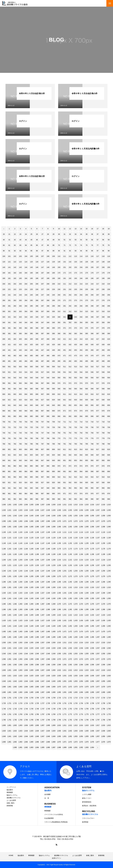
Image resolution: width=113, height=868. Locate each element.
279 (109, 300)
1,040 (4, 516)
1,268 (48, 576)
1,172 (70, 549)
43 (20, 240)
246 (37, 295)
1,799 (109, 720)
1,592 (70, 665)
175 (87, 273)
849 (53, 460)
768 (48, 438)
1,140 (4, 543)
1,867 (42, 742)
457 (98, 350)
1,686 (37, 692)
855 (87, 460)
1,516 (92, 643)
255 (87, 295)
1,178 (103, 549)
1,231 (65, 565)
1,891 (76, 747)
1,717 (98, 698)
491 (65, 361)
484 (26, 361)
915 (87, 477)
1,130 (59, 538)
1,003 (20, 505)
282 (15, 306)
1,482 (15, 637)
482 (15, 361)
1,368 (48, 604)
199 (109, 278)
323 (20, 317)
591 (65, 389)
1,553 (76, 654)
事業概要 (10, 792)
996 (92, 499)
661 (9, 411)
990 (59, 499)
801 (9, 449)
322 (15, 317)
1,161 (9, 549)
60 (4, 245)
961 (9, 494)
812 (70, 449)
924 (26, 483)
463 (20, 356)
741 (9, 433)
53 (76, 240)
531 (65, 372)
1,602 (15, 670)
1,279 (109, 576)
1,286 (37, 582)
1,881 (20, 747)
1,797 (98, 720)
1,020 (4, 510)
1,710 (59, 698)
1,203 (20, 560)
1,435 (87, 620)
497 (98, 361)
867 (42, 466)
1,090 (59, 527)
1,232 (70, 565)
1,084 (26, 527)
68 (48, 245)
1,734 (81, 703)
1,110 (59, 532)
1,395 (87, 609)
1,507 (42, 643)
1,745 (31, 709)
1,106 (37, 532)
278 (103, 300)
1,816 (92, 725)
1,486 (37, 637)
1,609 (53, 670)
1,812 (70, 725)
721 (9, 427)
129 (53, 262)
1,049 (53, 516)
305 (31, 311)
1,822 (15, 731)
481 (9, 361)
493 (76, 361)
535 (87, 372)
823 (20, 455)
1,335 (87, 593)
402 (15, 339)
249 (53, 295)
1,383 (20, 609)
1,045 (31, 516)
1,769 (53, 714)
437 (98, 345)
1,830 (59, 731)
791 (65, 444)
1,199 (109, 554)
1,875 (87, 742)
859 (109, 460)
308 (48, 311)
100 (4, 256)
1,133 (76, 538)
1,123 (20, 538)
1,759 (109, 709)
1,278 (103, 576)
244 (26, 295)
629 (53, 400)
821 (9, 455)
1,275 (87, 576)
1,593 (76, 665)
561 (9, 383)
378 (103, 328)
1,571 (65, 659)
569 (53, 383)
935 (87, 483)
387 (42, 334)
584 (26, 389)
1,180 (4, 554)
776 (92, 438)
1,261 (9, 576)
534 (81, 372)
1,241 (9, 571)
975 (87, 494)
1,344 (26, 598)
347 (42, 322)
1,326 (37, 593)
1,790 (59, 720)
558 (103, 378)
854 (81, 460)
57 (98, 240)
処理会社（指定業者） (90, 806)
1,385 (31, 609)
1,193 (76, 554)
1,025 (31, 510)
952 (70, 488)
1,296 (92, 582)
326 (37, 317)
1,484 (26, 637)
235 (87, 289)
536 (92, 372)
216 (92, 284)
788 (48, 444)
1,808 (48, 725)
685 (31, 416)
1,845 (31, 736)
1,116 (92, 532)
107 (42, 256)
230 (59, 289)
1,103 (20, 532)
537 (98, 372)
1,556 (92, 654)
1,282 (15, 582)
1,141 (9, 543)
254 (81, 295)
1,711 (65, 698)
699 (109, 416)
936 (92, 483)
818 (103, 449)
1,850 (59, 736)
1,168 (48, 549)
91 (65, 251)
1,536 (92, 648)
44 (26, 240)
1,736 (92, 703)
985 (31, 499)
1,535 (87, 648)
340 (4, 322)
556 (92, 378)
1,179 (109, 549)
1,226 (37, 565)
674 (81, 411)
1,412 (70, 615)
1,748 (48, 709)
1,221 (9, 565)
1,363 (20, 604)
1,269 (53, 576)
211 (65, 284)
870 (59, 466)
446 (37, 350)
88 (48, 251)
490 (59, 361)
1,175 (87, 549)
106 (37, 256)
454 (81, 350)
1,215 (87, 560)
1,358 (103, 598)
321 (9, 317)
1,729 (53, 703)
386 (37, 334)
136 (92, 262)
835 (87, 455)
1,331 (65, 593)
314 (81, 311)
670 (59, 411)
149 (53, 267)
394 (81, 334)
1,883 (31, 747)
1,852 (70, 736)
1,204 (26, 560)
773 (76, 438)
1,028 (48, 510)
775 (87, 438)
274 (81, 300)
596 (92, 389)
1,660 (4, 687)
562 (15, 383)
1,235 (87, 565)
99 (109, 251)
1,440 (4, 626)
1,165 (31, 549)
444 (26, 350)
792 (70, 444)
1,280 (4, 582)
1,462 (15, 631)
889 (53, 471)
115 (87, 256)
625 (31, 400)
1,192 (70, 554)
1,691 (65, 692)
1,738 (103, 703)
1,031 (65, 510)
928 (48, 483)
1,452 (70, 626)
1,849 (53, 736)
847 (42, 460)
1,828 (48, 731)
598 (103, 389)
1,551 (65, 654)
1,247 (42, 571)
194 (81, 278)
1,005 (31, 505)
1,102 (15, 532)
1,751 (65, 709)
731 (65, 427)
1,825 (31, 731)
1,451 (65, 626)
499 (109, 361)
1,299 (109, 582)
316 (92, 311)
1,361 (9, 604)
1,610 (59, 670)
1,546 (37, 654)
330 (59, 317)
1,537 (98, 648)
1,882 (26, 747)
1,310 (59, 587)
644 (26, 405)
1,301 (9, 587)
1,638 (103, 676)
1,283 (20, 582)
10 (59, 229)
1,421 (9, 620)
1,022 (15, 510)
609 (53, 394)
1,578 (103, 659)
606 (37, 394)
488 (48, 361)
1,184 (26, 554)
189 (53, 278)
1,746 (37, 709)
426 (37, 345)
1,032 (70, 510)
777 (98, 438)
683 (20, 416)
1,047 (42, 516)
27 (42, 234)
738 (103, 427)
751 (65, 433)
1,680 (4, 692)
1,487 (42, 637)
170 (59, 273)
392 (70, 334)
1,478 (103, 631)
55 (87, 240)
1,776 (92, 714)
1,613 (76, 670)
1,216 (92, 560)
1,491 (65, 637)
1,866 (37, 742)
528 (48, 372)
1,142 (15, 543)
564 (26, 383)
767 (42, 438)
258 (103, 295)
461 (9, 356)
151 (65, 267)
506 (37, 367)
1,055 (87, 516)
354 (81, 322)
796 (92, 444)
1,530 (59, 648)
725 (31, 427)
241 (9, 295)
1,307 (42, 587)
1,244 (26, 571)
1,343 (20, 598)
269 (53, 300)
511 (65, 367)
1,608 (48, 670)
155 (87, 267)
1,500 (4, 643)
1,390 (59, 609)
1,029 (53, 510)
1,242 (15, 571)
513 (76, 367)
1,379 (109, 604)
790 (59, 444)
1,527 (42, 648)
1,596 (92, 665)
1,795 (87, 720)
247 (42, 295)
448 (48, 350)
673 (76, 411)
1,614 (81, 670)
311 (65, 311)
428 (48, 345)
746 (37, 433)
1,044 (26, 516)
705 (31, 422)
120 (4, 262)
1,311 (65, 587)
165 (31, 273)
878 (103, 466)
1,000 (4, 505)
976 (92, 494)
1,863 (20, 742)
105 (31, 256)
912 (70, 477)
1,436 (92, 620)
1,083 (20, 527)
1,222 (15, 565)
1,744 (26, 709)
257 (98, 295)
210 (59, 284)
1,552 (70, 654)
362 (15, 328)
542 (15, 378)
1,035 (87, 510)
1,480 (4, 637)
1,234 (81, 565)
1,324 (26, 593)
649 (53, 405)
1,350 (59, 598)
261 (9, 300)
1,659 (109, 681)
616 (92, 394)
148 (48, 267)
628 (48, 400)
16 (92, 229)
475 (87, 356)
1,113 (76, 532)
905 (31, 477)
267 (42, 300)
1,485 (31, 637)
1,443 (20, 626)
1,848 (48, 736)
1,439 (109, 620)
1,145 (31, 543)
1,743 (20, 709)
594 (81, 389)
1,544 (26, 654)
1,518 (103, 643)
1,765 (31, 714)
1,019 (109, 505)
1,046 (37, 516)
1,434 (81, 620)
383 (20, 334)
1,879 (109, 742)
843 (20, 460)
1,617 (98, 670)
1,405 (31, 615)
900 (4, 477)
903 (20, 477)
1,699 (109, 692)
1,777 (98, 714)
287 (42, 306)
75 (87, 245)
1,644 (26, 681)
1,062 (15, 521)
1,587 (42, 665)
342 (15, 322)
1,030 (59, 510)
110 (59, 256)
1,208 (48, 560)
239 (109, 289)
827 (42, 455)
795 (87, 444)
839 (109, 455)
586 (37, 389)
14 (81, 229)
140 (4, 267)
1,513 (76, 643)
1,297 (98, 582)
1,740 (4, 709)
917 (98, 477)
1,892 (81, 747)
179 (109, 273)
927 (42, 483)
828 (48, 455)
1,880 (15, 747)
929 (53, 483)
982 (15, 499)
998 (103, 499)
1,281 (9, 582)
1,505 (31, 643)
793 (76, 444)
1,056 (92, 516)
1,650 (59, 681)
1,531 (65, 648)
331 (65, 317)
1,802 (15, 725)
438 (103, 345)
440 (4, 350)
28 (48, 234)
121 (9, 262)
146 (37, 267)
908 (48, 477)
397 (98, 334)
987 (42, 499)
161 (9, 273)
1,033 (76, 510)
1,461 (9, 631)
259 (109, 295)
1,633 (76, 676)
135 (87, 262)
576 (92, 383)
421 (9, 345)
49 (54, 240)
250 (59, 295)
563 (20, 383)
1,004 (26, 505)
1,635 (87, 676)
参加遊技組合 (87, 802)
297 (98, 306)
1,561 (9, 659)
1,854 (81, 736)
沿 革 (47, 798)
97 (98, 251)
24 (26, 234)
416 (92, 339)
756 (92, 433)
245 (31, 295)
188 (48, 278)
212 (70, 284)
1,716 (92, 698)
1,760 (4, 714)
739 (109, 427)
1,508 (48, 643)
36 (92, 234)
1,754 (81, 709)
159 (109, 267)
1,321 (9, 593)
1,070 (59, 521)
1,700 (4, 698)
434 (81, 345)
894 (81, 471)
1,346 (37, 598)
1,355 (87, 598)
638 (103, 400)
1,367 (42, 604)
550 (59, 378)
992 (70, 499)
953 (76, 488)
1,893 (87, 747)
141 (9, 267)
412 (70, 339)
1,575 (87, 659)
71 (65, 245)
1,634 (81, 676)
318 (103, 311)
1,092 (70, 527)
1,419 (109, 615)
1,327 (42, 593)
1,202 (15, 560)
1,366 (37, 604)
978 (103, 494)
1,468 (48, 631)
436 (92, 345)
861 (9, 466)
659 (109, 405)
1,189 (53, 554)
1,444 (26, 626)
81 (9, 251)
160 (4, 273)
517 (98, 367)
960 (4, 494)
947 (42, 488)
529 (53, 372)
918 (103, 477)
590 (59, 389)
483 (20, 361)
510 (59, 367)
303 (20, 311)
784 (26, 444)
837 (98, 455)
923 (20, 483)
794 (81, 444)
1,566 (37, 659)
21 (9, 234)
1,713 (76, 698)
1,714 (81, 698)
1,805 (31, 725)
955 (87, 488)
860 (4, 466)
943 (20, 488)
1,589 (53, 665)
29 (54, 234)
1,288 (48, 582)
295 (87, 306)
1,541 (9, 654)
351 (65, 322)
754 (81, 433)
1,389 (53, 609)
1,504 (26, 643)
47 (42, 240)
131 (65, 262)
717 (98, 422)
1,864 (26, 742)
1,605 (31, 670)
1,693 (76, 692)
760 (4, 438)
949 (53, 488)
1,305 (31, 587)
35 (87, 234)
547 (42, 378)
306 (37, 311)
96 (92, 251)
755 (87, 433)
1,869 (53, 742)
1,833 (76, 731)
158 (103, 267)
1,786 (37, 720)
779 (109, 438)
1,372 (70, 604)
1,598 (103, 665)
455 (87, 350)
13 (76, 229)
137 (98, 262)
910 (59, 477)
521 (9, 372)
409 (53, 339)
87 (42, 251)
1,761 (9, 714)
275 (87, 300)
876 (92, 466)
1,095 (87, 527)
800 (4, 449)
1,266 (37, 576)
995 (87, 499)
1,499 (109, 637)
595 (87, 389)
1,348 (48, 598)
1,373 (76, 604)
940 (4, 488)
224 (26, 289)
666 (37, 411)
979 (109, 494)
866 (37, 466)
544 (26, 378)
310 (59, 311)
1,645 (31, 681)
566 (37, 383)
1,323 (20, 593)
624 (26, 400)
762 (15, 438)
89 (54, 251)
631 (65, 400)
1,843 (20, 736)
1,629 (53, 676)
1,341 (9, 598)
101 (9, 256)
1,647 (42, 681)
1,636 (92, 676)
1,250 (59, 571)
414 (81, 339)
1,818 (103, 725)
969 (53, 494)
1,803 (20, 725)
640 (4, 405)
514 (81, 367)
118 (103, 256)
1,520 (4, 648)
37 (98, 234)
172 (70, 273)
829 (53, 455)
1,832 (70, 731)
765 (31, 438)
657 (98, 405)
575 (87, 383)
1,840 (4, 736)
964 (26, 494)
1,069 (53, 521)
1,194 (81, 554)
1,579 (109, 659)
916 (92, 477)
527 (42, 372)
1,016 (92, 505)
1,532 (70, 648)
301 (9, 311)
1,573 (76, 659)
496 (92, 361)
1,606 (37, 670)
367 (42, 328)
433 (76, 345)
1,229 (53, 565)
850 (59, 460)
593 (76, 389)
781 (9, 444)
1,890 (70, 747)
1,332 (70, 593)
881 (9, 471)
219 (109, 284)
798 (103, 444)
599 (109, 389)
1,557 (98, 654)
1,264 (26, 576)
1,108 (48, 532)
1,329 (53, 593)
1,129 (53, 538)
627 (42, 400)
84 (26, 251)
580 (4, 389)
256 (92, 295)
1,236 (92, 565)
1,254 (81, 571)
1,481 (9, 637)
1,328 (48, 593)
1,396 (92, 609)
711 (65, 422)
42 (15, 240)
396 (92, 334)
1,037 (98, 510)
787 (42, 444)
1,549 (53, 654)
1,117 (98, 532)
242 (15, 295)
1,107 (42, 532)
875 (87, 466)
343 (20, 322)
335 (87, 317)
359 (109, 322)
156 (92, 267)
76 (92, 245)
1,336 (92, 593)
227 (42, 289)
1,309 (53, 587)
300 (4, 311)
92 (70, 251)
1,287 (42, 582)
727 (42, 427)
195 (87, 278)
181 (9, 278)
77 (98, 245)
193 (76, 278)
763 (20, 438)
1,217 (98, 560)
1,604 (26, 670)
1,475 (87, 631)
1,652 (70, 681)
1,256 (92, 571)
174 (81, 273)
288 (48, 306)
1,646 (37, 681)
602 (15, 394)
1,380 (4, 609)
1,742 (15, 709)
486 (37, 361)
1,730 (59, 703)
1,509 (53, 643)
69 (54, 245)
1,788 (48, 720)
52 (70, 240)
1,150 (59, 543)
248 (48, 295)
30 (59, 234)
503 (20, 367)
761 (9, 438)
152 (70, 267)
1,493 (76, 637)
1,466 (37, 631)
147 (42, 267)
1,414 (81, 615)
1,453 (76, 626)
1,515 (87, 643)
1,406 (37, 615)
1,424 (26, 620)
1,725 (31, 703)
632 (70, 400)
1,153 (76, 543)
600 (4, 394)
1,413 (76, 615)
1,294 (81, 582)
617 (98, 394)
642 (15, 405)
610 (59, 394)
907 (42, 477)
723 (20, 427)
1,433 (76, 620)
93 (76, 251)
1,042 (15, 516)
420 (4, 345)
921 (9, 483)
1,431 (65, 620)
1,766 (37, 714)
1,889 (65, 747)
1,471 (65, 631)
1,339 (109, 593)
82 (15, 251)
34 (81, 234)
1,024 (26, 510)
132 (70, 262)
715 (87, 422)
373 (76, 328)
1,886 (48, 747)
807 (42, 449)
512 (70, 367)
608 (48, 394)
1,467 (42, 631)
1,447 (42, 626)
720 (4, 427)
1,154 (81, 543)
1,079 (109, 521)
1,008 (48, 505)
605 (31, 394)
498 (103, 361)
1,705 (31, 698)
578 (103, 383)
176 (92, 273)
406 (37, 339)
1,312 (70, 587)
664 (26, 411)
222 (15, 289)
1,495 (87, 637)
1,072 (70, 521)
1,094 (81, 527)
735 (87, 427)
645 (31, 405)
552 (70, 378)
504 (26, 367)
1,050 (59, 516)
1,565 (31, 659)
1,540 (4, 654)
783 (20, 444)
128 (48, 262)
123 (20, 262)
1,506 (37, 643)
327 (42, 317)
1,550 (59, 654)
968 (48, 494)
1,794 (81, 720)
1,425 (31, 620)
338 (103, 317)
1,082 (15, 527)
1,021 (9, 510)
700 (4, 422)
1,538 (103, 648)
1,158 (103, 543)
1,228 (48, 565)
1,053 (76, 516)
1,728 (48, 703)
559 (109, 378)
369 (53, 328)
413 (76, 339)
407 (42, 339)
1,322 (15, 593)
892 (70, 471)
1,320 (4, 593)
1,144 (26, 543)
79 (109, 245)
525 (31, 372)
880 (4, 471)
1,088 (48, 527)
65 (31, 245)
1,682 (15, 692)
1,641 (9, 681)
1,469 (53, 631)
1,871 (65, 742)
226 (37, 289)
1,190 (59, 554)
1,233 (76, 565)
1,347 (42, 598)
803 (20, 449)
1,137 (98, 538)
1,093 (76, 527)
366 (37, 328)
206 (37, 284)
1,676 (92, 687)
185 (31, 278)
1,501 (9, 643)
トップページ (11, 787)
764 (26, 438)
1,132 (70, 538)
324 (26, 317)
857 (98, 460)
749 (53, 433)
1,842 (15, 736)
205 (31, 284)
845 (31, 460)
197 (98, 278)
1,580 (4, 665)
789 (53, 444)
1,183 (20, 554)
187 (42, 278)
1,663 (20, 687)
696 (92, 416)
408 (48, 339)
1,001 (9, 505)
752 (70, 433)
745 (31, 433)
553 (76, 378)
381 (9, 334)
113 (76, 256)
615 (87, 394)
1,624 (26, 676)
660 (4, 411)
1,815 (87, 725)
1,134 (81, 538)
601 (9, 394)
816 (92, 449)
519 (109, 367)
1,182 (15, 554)
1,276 (92, 576)
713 (76, 422)
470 (59, 356)
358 (103, 322)
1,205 (31, 560)
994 (81, 499)
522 (15, 372)
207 (42, 284)
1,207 (42, 560)
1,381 (9, 609)
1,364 (26, 604)
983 (20, 499)
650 (59, 405)
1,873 (76, 742)
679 (109, 411)
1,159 (109, 543)
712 (70, 422)
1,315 (87, 587)
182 (15, 278)
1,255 (87, 571)
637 (98, 400)
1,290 (59, 582)
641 (9, 405)
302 (15, 311)
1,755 (87, 709)
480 (4, 361)
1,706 (37, 698)
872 (70, 466)
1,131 (65, 538)
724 (26, 427)
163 (20, 273)
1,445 (31, 626)
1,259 (109, 571)
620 (4, 400)
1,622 (15, 676)
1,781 (9, 720)
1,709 (53, 698)
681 (9, 416)
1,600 (4, 670)
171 (65, 273)
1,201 (9, 560)
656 (92, 405)
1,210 (59, 560)
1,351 (65, 598)
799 (109, 444)
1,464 (26, 631)
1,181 (9, 554)
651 (65, 405)
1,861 (9, 742)
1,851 (65, 736)
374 (81, 328)
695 (87, 416)
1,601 (9, 670)
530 (59, 372)
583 (20, 389)
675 (87, 411)
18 (103, 229)
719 (109, 422)
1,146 (37, 543)
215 (87, 284)
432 (70, 345)
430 (59, 345)
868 (48, 466)
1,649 (53, 681)
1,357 (98, 598)
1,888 (59, 747)
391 (65, 334)
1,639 (109, 676)
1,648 (48, 681)
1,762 (15, 714)
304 (26, 311)
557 (98, 378)
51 (65, 240)
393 (76, 334)
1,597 (98, 665)
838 (103, 455)
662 (15, 411)
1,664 (26, 687)
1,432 (70, 620)
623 (20, 400)
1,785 (31, 720)
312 (70, 311)
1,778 (103, 714)
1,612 (70, 670)
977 (98, 494)
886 (37, 471)
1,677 (98, 687)
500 (4, 367)
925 (31, 483)
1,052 (70, 516)
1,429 (53, 620)
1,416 (92, 615)
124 (26, 262)
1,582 (15, 665)
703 (20, 422)
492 (70, 361)
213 (76, 284)
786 (37, 444)
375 (87, 328)
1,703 (20, 698)
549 (53, 378)
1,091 (65, 527)
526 (37, 372)
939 (109, 483)
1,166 (37, 549)
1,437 (98, 620)
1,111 (65, 532)
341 (9, 322)
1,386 (37, 609)
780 (4, 444)
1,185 (31, 554)
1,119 (109, 532)
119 (109, 256)
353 (76, 322)
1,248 (48, 571)
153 (76, 267)
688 (48, 416)
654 (81, 405)
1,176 (92, 549)
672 (70, 411)
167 (42, 273)
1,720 (4, 703)
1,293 (76, 582)
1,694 (81, 692)
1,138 (103, 538)
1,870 (59, 742)
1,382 (15, 609)
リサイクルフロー (88, 818)
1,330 (59, 593)
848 (48, 460)
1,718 (103, 698)
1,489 (53, 637)
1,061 (9, 521)
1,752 (70, 709)
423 (20, 345)
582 (15, 389)
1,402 (15, 615)
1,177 (98, 549)
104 (26, 256)
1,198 (103, 554)
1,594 (81, 665)
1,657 (98, 681)
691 (65, 416)
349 (53, 322)
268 (48, 300)
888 (48, 471)
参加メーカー (87, 798)
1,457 (98, 626)
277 (98, 300)
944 (26, 488)
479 (109, 356)
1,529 (53, 648)
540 (4, 378)
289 (53, 306)
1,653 (76, 681)
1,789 (53, 720)
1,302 (15, 587)
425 (31, 345)
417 (98, 339)
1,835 (87, 731)
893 (76, 471)
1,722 (15, 703)
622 (15, 400)
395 (87, 334)
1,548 (48, 654)
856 (92, 460)
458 (103, 350)
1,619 (109, 670)
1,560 (4, 659)
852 (70, 460)
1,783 (20, 720)
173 (76, 273)
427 (42, 345)
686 (37, 416)
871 (65, 466)
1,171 (65, 549)
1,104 (26, 532)
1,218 (103, 560)
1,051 (65, 516)
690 (59, 416)
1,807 (42, 725)
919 (109, 477)
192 (70, 278)
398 (103, 334)
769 (53, 438)
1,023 (20, 510)
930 (59, 483)
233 (76, 289)
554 (81, 378)
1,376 (92, 604)
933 (76, 483)
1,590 (59, 665)
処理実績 (85, 822)
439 (109, 345)
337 (98, 317)
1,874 (81, 742)
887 (42, 471)
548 (48, 378)
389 (53, 334)
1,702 (15, 698)
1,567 (42, 659)
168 (48, 273)
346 (37, 322)
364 (26, 328)
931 (65, 483)
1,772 (70, 714)
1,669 (53, 687)
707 (42, 422)
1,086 (37, 527)
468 (48, 356)
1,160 (4, 549)
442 (15, 350)
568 (48, 383)
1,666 (37, 687)
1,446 (37, 626)
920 (4, 483)
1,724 (26, 703)
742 (15, 433)
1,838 (103, 731)
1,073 (76, 521)
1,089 (53, 527)
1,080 (4, 527)
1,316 (92, 587)
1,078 (103, 521)
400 (4, 339)
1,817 (98, 725)
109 (53, 256)
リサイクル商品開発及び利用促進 (56, 822)
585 (31, 389)
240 (4, 295)
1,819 (109, 725)
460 (4, 356)
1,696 (92, 692)
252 (70, 295)
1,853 (76, 736)
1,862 (15, 742)
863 (20, 466)
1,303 (20, 587)
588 (48, 389)
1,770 (59, 714)
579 (109, 383)
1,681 (9, 692)
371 (65, 328)
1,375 (87, 604)
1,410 (59, 615)
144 (26, 267)
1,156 (92, 543)
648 (48, 405)
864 (26, 466)
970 (59, 494)
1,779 (109, 714)
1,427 (42, 620)
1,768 (48, 714)
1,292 (70, 582)
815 (87, 449)
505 (31, 367)
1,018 (103, 505)
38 (103, 234)
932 (70, 483)
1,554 (81, 654)
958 (103, 488)
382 (15, 334)
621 (9, 400)
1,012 (70, 505)
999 (109, 499)
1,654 (81, 681)
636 (92, 400)
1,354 (81, 598)
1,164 (26, 549)
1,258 (103, 571)
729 (53, 427)
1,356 (92, 598)
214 (81, 284)
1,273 (76, 576)
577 (98, 383)
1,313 (76, 587)
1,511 (65, 643)
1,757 (98, 709)
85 (31, 251)
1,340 (4, 598)
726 (37, 427)
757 (98, 433)
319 (109, 311)
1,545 (31, 654)
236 (92, 289)
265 (31, 300)
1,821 (9, 731)
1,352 (70, 598)
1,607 (42, 670)
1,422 (15, 620)
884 (26, 471)
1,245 (31, 571)
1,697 (98, 692)
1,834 (81, 731)
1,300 (4, 587)
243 (20, 295)
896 (92, 471)
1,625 (31, 676)
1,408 (48, 615)
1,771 (65, 714)
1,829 (53, 731)
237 (98, 289)
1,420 (4, 620)
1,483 (20, 637)
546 (37, 378)
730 (59, 427)
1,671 (65, 687)
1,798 (103, 720)
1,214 (81, 560)
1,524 (26, 648)
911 (65, 477)
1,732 (70, 703)
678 (103, 411)
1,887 (53, 747)
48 (48, 240)
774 (81, 438)
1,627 (42, 676)
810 (59, 449)
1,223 (20, 565)
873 (76, 466)
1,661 (9, 687)
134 (81, 262)
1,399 (109, 609)
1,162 (15, 549)
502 (15, 367)
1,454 (81, 626)
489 (53, 361)
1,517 (98, 643)
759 (109, 433)
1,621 (9, 676)
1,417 (98, 615)
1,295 (87, 582)
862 (15, 466)
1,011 (65, 505)
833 (76, 455)
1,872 (70, 742)
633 (76, 400)
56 (92, 240)
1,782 (15, 720)
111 (65, 256)
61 (9, 245)
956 (92, 488)
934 (81, 483)
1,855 (87, 736)
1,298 (103, 582)
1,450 (59, 626)
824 (26, 455)
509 (53, 367)
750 (59, 433)
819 (109, 449)
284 (26, 306)
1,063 (20, 521)
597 (98, 389)
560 (4, 383)
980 (4, 499)
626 (37, 400)
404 (26, 339)
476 (92, 356)
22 (15, 234)
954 (81, 488)
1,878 (103, 742)
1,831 (65, 731)
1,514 (81, 643)
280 (4, 306)
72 (70, 245)
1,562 (15, 659)
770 (59, 438)
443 (20, 350)
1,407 (42, 615)
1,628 (48, 676)
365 (31, 328)
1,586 (37, 665)
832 (70, 455)
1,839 (109, 731)
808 (48, 449)
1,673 (76, 687)
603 (20, 394)
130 (59, 262)
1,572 (70, 659)
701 (9, 422)
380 (4, 334)
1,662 (15, 687)
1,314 (81, 587)
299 (109, 306)
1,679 (109, 687)
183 (20, 278)
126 (37, 262)
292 (70, 306)
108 (48, 256)
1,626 (37, 676)
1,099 (109, 527)
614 (81, 394)
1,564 (26, 659)
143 (20, 267)
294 (81, 306)
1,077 (98, 521)
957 (98, 488)
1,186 (37, 554)
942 (15, 488)
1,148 (48, 543)
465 (31, 356)
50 (59, 240)
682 (15, 416)
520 (4, 372)
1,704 (26, 698)
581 (9, 389)
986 (37, 499)
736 (92, 427)
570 (59, 383)
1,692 (70, 692)
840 (4, 460)
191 (65, 278)
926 (37, 483)
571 (65, 383)
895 (87, 471)
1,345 (31, 598)
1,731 (65, 703)
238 (103, 289)
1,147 (42, 543)
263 (20, 300)
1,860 (4, 742)
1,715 (87, 698)
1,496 (92, 637)
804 (26, 449)
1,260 (4, 576)
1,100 (4, 532)
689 (53, 416)
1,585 (31, 665)
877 (98, 466)
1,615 (87, 670)
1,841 (9, 736)
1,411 (65, 615)
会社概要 (47, 794)
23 (20, 234)
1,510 (59, 643)
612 (70, 394)
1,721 (9, 703)
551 (65, 378)
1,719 (109, 698)
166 (37, 273)
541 (9, 378)
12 (70, 229)
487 (42, 361)
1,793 (76, 720)
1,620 (4, 676)
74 (81, 245)
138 (103, 262)
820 (4, 455)
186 (37, 278)
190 (59, 278)
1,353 (76, 598)
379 (109, 328)
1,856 (92, 736)
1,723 (20, 703)
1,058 (103, 516)
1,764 (26, 714)
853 (76, 460)
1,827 (42, 731)
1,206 (37, 560)
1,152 (70, 543)
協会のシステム (12, 795)
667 (42, 411)
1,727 (42, 703)
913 (76, 477)
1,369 (53, 604)
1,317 (98, 587)
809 (53, 449)
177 (98, 273)
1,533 (76, 648)
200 (4, 284)
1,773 (76, 714)
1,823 (20, 731)
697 (98, 416)
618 (103, 394)
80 (4, 251)
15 (87, 229)
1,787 (42, 720)
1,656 (92, 681)
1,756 (92, 709)
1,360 (4, 604)
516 (92, 367)
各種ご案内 (10, 803)
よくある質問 (11, 800)
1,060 (4, 521)
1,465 (31, 631)
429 (53, 345)
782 (15, 444)
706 (37, 422)
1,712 (70, 698)
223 (20, 289)
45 (31, 240)
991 (65, 499)
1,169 (53, 549)
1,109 (53, 532)
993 (76, 499)
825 (31, 455)
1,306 (37, 587)
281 (9, 306)
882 (15, 471)
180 (4, 278)
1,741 (9, 709)
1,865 (31, 742)
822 (15, 455)
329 (53, 317)
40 (4, 240)
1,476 (92, 631)
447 (42, 350)
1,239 (109, 565)
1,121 (9, 538)
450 (59, 350)
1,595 (87, 665)
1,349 (53, 598)
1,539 (109, 648)
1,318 (103, 587)
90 (59, 251)
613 (76, 394)
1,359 (109, 598)
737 (98, 427)
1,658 (103, 681)
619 (109, 394)
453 (76, 350)
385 (31, 334)
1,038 (103, 510)
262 (15, 300)
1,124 (26, 538)
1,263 (20, 576)
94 (81, 251)
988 (48, 499)
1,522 (15, 648)
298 (103, 306)
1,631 (65, 676)
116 (92, 256)
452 (70, 350)
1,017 (98, 505)
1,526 (37, 648)
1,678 (103, 687)
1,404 (26, 615)
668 (48, 411)
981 (9, 499)
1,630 (59, 676)
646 (37, 405)
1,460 (4, 631)
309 (53, 311)
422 (15, 345)
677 (98, 411)
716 (92, 422)
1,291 (65, 582)
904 (26, 477)
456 (92, 350)
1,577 (98, 659)
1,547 (42, 654)
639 (109, 400)
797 (98, 444)
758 (103, 433)
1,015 (87, 505)
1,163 (20, 549)
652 (70, 405)
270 (59, 300)
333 (76, 317)
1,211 (65, 560)
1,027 (42, 510)
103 (20, 256)
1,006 (37, 505)
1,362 (15, 604)
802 (15, 449)
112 (70, 256)
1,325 (31, 593)
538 (103, 372)
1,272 (70, 576)
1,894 (92, 747)
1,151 (65, 543)
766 (37, 438)
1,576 (92, 659)
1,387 (42, 609)
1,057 (98, 516)
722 (15, 427)
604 (26, 394)
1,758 (103, 709)
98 (103, 251)
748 (48, 433)
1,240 (4, 571)
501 (9, 367)
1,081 (9, 527)
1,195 (87, 554)
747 (42, 433)
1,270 (59, 576)
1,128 (48, 538)
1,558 (103, 654)
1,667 (42, 687)
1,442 (15, 626)
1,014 (81, 505)
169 (53, 273)
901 (9, 477)
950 (59, 488)
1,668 (48, 687)
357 (98, 322)
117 (98, 256)
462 (15, 356)
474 (81, 356)
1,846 (37, 736)
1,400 (4, 615)
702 (15, 422)
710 (59, 422)
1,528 (48, 648)
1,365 (31, 604)
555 (87, 378)
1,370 (59, 604)
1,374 (81, 604)
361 (9, 328)
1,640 (4, 681)
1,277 (98, 576)
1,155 (87, 543)
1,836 (92, 731)
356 (92, 322)
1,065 (31, 521)
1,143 (20, 543)
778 (103, 438)
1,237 (98, 565)
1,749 (53, 709)
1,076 (92, 521)
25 (31, 234)
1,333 (76, 593)
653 (76, 405)
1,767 (42, 714)
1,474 (81, 631)
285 (31, 306)
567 (42, 383)
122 (15, 262)
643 (20, 405)
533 (76, 372)
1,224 (26, 565)
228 (48, 289)
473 (76, 356)
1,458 (103, 626)
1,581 (9, 665)
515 (87, 367)
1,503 (20, 643)
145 (31, 267)
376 (92, 328)
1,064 (26, 521)
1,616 (92, 670)
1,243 (20, 571)
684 (26, 416)
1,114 (81, 532)
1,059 (109, 516)
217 (98, 284)
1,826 (37, 731)
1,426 (37, 620)
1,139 (109, 538)
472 (70, 356)
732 (70, 427)
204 (26, 284)
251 (65, 295)
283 (20, 306)
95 (87, 251)
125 (31, 262)
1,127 (42, 538)
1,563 (20, 659)
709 (53, 422)
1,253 (76, 571)
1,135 (87, 538)
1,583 (20, 665)
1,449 (53, 626)
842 (15, 460)
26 (37, 234)
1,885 (42, 747)
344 (26, 322)
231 (65, 289)
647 (42, 405)
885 (31, 471)
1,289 (53, 582)
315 (87, 311)
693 (76, 416)
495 (87, 361)
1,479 (109, 631)
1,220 (4, 565)
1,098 (103, 527)
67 (42, 245)
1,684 (26, 692)
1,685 (31, 692)
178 (103, 273)
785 (31, 444)
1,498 (103, 637)
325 (31, 317)
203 (20, 284)
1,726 (37, 703)
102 (15, 256)
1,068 (48, 521)
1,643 (20, 681)
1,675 (87, 687)
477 (98, 356)
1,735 (87, 703)
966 (37, 494)
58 (103, 240)
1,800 (4, 725)
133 (76, 262)
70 (59, 245)
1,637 (98, 676)
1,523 (20, 648)
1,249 (53, 571)
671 (65, 411)
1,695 (87, 692)
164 (26, 273)
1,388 (48, 609)
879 (109, 466)
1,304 (26, 587)
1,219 (109, 560)
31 (65, 234)
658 (103, 405)
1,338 (103, 593)
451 (65, 350)
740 (4, 433)
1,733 (76, 703)
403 (20, 339)
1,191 (65, 554)
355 (87, 322)
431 (65, 345)
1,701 (9, 698)
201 (9, 284)
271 (65, 300)
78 (103, 245)
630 (59, 400)
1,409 (53, 615)
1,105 (31, 532)
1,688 (48, 692)
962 (15, 494)
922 (15, 483)
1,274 (81, 576)
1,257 (98, 571)
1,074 (81, 521)
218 (103, 284)
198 (103, 278)
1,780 (4, 720)
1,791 (65, 720)
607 (42, 394)
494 (81, 361)
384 (26, 334)
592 (70, 389)
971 (65, 494)
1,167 (42, 549)
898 (103, 471)
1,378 (103, 604)
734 (81, 427)
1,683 (20, 692)
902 (15, 477)
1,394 (81, 609)
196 (92, 278)
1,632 (70, 676)
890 (59, 471)
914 (81, 477)
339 (109, 317)
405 (31, 339)
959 (109, 488)
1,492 (70, 637)
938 (103, 483)
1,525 (31, 648)
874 (81, 466)
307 (42, 311)
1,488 (48, 637)
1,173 (76, 549)
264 (26, 300)
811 (65, 449)
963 (20, 494)
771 (65, 438)
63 (20, 245)
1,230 (59, 565)
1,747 (42, 709)
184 (26, 278)
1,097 (98, 527)
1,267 (42, 576)
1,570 (59, 659)
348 (48, 322)
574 (81, 383)
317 (98, 311)
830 (59, 455)
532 (70, 372)
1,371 (65, 604)
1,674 (81, 687)
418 (103, 339)
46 (37, 240)
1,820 (4, 731)
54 (81, 240)
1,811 (65, 725)
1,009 (53, 505)
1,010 (59, 505)
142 (15, 267)
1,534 (81, 648)
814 (81, 449)
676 (92, 411)
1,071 (65, 521)
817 (98, 449)
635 (87, 400)
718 (103, 422)
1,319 (109, 587)
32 (70, 234)
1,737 (98, 703)
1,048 (48, 516)
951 (65, 488)
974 (81, 494)
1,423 (20, 620)
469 (53, 356)
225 (31, 289)
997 (98, 499)
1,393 (76, 609)
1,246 (37, 571)
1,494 (81, 637)
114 (81, 256)
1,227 (42, 565)
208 (48, 284)
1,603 (20, 670)
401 (9, 339)
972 (70, 494)
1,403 (20, 615)
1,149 (53, 543)
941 (9, 488)
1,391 (65, 609)
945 (31, 488)
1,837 (98, 731)
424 (26, 345)
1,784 (26, 720)
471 (65, 356)
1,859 (109, 736)
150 (59, 267)
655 (87, 405)
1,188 (48, 554)
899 (109, 471)
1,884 (37, 747)
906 (37, 477)
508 (48, 367)
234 (81, 289)
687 (42, 416)
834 (81, 455)
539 (109, 372)
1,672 (70, 687)
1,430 (59, 620)
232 (70, 289)
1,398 (103, 609)
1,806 (37, 725)
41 (9, 240)
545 (31, 378)
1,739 (109, 703)
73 (76, 245)
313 (76, 311)
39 (109, 234)
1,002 (15, 505)
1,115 (87, 532)
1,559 (109, 654)
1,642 (15, 681)
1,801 (9, 725)
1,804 (26, 725)
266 (37, 300)
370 (59, 328)
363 (20, 328)
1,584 (26, 665)
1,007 (42, 505)
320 (4, 317)
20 (4, 234)
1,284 (26, 582)
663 (20, 411)
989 (53, 499)
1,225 (31, 565)
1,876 (92, 742)
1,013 (76, 505)
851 (65, 460)
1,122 (15, 538)
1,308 (48, 587)
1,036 (92, 510)
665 (31, 411)
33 (76, 234)
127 (42, 262)
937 (98, 483)
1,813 (76, 725)
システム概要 (87, 794)
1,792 (70, 720)
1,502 (15, 643)
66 (37, 245)
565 (31, 383)
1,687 (42, 692)
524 (26, 372)
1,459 (109, 626)
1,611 (65, 670)
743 (20, 433)
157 (98, 267)
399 (109, 334)
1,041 (9, 516)
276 (92, 300)
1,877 (98, 742)
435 (87, 345)
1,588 (48, 665)
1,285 (31, 582)
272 (70, 300)
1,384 (26, 609)
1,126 (37, 538)
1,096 (92, 527)
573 (76, 383)
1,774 (81, 714)
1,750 (59, 709)
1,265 (31, 576)
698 (103, 416)
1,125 (31, 538)
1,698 (103, 692)
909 (53, 477)
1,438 (103, 620)
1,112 (70, 532)
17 (98, 229)
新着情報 (10, 806)
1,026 (37, 510)
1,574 (81, 659)
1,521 (9, 648)
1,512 (70, 643)
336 (92, 317)
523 (20, 372)
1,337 (98, 593)
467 (42, 356)
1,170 (59, 549)
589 (53, 389)
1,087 (42, 527)
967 (42, 494)
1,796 (92, 720)
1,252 (70, 571)
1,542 (15, 654)
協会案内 (10, 790)
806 (37, 449)
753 (76, 433)
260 (4, 300)
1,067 (42, 521)
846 (37, 460)
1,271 (65, 576)
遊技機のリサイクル (14, 798)
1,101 (9, 532)
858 (103, 460)
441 (9, 350)
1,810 (59, 725)
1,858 (103, 736)
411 (65, 339)
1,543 (20, 654)
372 (70, 328)
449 (53, 350)
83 (20, 251)
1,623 (20, 676)
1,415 (87, 615)
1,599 (109, 665)
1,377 (98, 604)
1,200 (4, 560)
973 (76, 494)
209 (53, 284)
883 (20, 471)
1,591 (65, 665)
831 (65, 455)
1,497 (98, 637)
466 (37, 356)
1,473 (76, 631)
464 (26, 356)
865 (31, 466)
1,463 (20, 631)
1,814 (81, 725)
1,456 (92, 626)
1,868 (48, 742)
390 (59, 334)
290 (59, 306)
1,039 (109, 510)
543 (20, 378)
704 (26, 422)
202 (15, 284)
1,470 (59, 631)
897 (98, 471)
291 (65, 306)
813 (76, 449)
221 (9, 289)
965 (31, 494)
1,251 (65, 571)
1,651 (65, 681)
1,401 (9, 615)
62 (15, 245)
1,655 (87, 681)
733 (76, 427)
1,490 (59, 637)
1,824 (26, 731)
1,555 (87, 654)
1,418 (103, 615)
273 (76, 300)
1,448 (48, 626)
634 (81, 400)
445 (31, 350)
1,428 (48, 620)
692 (70, 416)
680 (4, 416)
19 (109, 229)
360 (4, 328)
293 (76, 306)
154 (81, 267)
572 (70, 383)
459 (109, 350)
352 (70, 322)
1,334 (81, 593)
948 (48, 488)
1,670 (59, 687)
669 (53, 411)
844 (26, 460)
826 (37, 455)
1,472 (70, 631)
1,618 (103, 670)
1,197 (98, 554)
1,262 (15, 576)
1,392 (70, 609)
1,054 (81, 516)
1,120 (4, 538)
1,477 (98, 631)
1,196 (92, 554)
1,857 (98, 736)
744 (26, 433)
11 (65, 229)
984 (26, 499)
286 (37, 306)
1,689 (53, 692)
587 (42, 389)
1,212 (70, 560)
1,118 (103, 532)
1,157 (98, 543)
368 (48, 328)
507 (42, 367)
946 (37, 488)
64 (26, 245)
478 (103, 356)
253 (76, 295)
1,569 (53, 659)
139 (109, 262)
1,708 (48, 698)
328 (48, 317)
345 (31, 322)
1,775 (87, 714)
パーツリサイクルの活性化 (54, 814)
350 (59, 322)
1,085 (31, 527)
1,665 (31, 687)
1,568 (48, 659)
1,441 (9, 626)
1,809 (53, 725)
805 (31, 449)
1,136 (92, 538)
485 (31, 361)
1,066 (37, 521)
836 (92, 455)
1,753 (76, 709)
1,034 (81, 510)
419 (109, 339)
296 (92, 306)
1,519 (109, 643)
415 (87, 339)
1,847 (42, 736)
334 (81, 317)
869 (53, 466)
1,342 (15, 598)
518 (103, 367)
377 (98, 328)
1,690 (59, 692)
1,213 (76, 560)
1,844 (26, 736)
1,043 (20, 516)
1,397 (98, 609)
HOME (11, 855)
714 (81, 422)
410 (59, 339)
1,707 (42, 698)
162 (15, 273)
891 (65, 471)
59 (109, 240)
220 (4, 289)
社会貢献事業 (49, 818)
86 (37, 251)
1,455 (87, 626)
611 (65, 394)
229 (53, 289)
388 (48, 334)
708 (48, 422)
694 (81, 416)
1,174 (81, 549)
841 (9, 460)
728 (48, 427)
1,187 (42, 554)
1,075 (87, 521)
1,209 (53, 560)
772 (70, 438)
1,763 (20, 714)
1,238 (103, 565)
